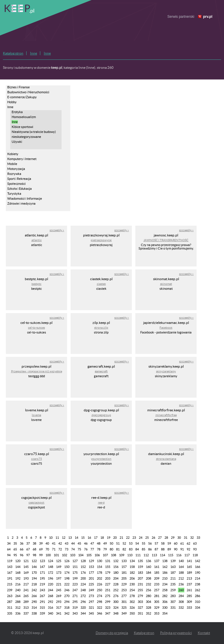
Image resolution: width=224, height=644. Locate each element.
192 (18, 578)
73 (66, 549)
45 (79, 543)
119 (10, 561)
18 (102, 538)
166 (197, 567)
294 (67, 602)
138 (165, 561)
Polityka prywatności (176, 633)
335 (10, 613)
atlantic (37, 240)
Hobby (12, 102)
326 (132, 608)
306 (165, 602)
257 (157, 590)
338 (34, 613)
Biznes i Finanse (19, 87)
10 (51, 538)
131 (108, 561)
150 (67, 567)
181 (124, 573)
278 (132, 596)
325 (124, 608)
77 (92, 549)
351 (140, 613)
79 (105, 549)
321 (91, 608)
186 (165, 573)
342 (67, 613)
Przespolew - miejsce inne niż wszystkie (37, 371)
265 (26, 596)
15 (83, 538)
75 (79, 549)
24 (141, 538)
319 (75, 608)
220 (50, 584)
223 (75, 584)
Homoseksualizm (24, 117)
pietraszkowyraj (101, 240)
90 (176, 549)
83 (131, 549)
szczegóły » (57, 230)
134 (132, 561)
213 (189, 578)
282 (165, 596)
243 (42, 590)
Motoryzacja (16, 169)
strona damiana (166, 459)
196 (50, 578)
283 (173, 596)
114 (162, 555)
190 (197, 573)
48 (99, 543)
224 (83, 584)
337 (26, 613)
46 (86, 543)
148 (50, 567)
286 (197, 596)
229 (124, 584)
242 (34, 590)
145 (26, 567)
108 (113, 555)
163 (173, 567)
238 (197, 584)
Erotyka (17, 112)
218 (34, 584)
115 (171, 555)
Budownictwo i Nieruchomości (28, 92)
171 (42, 573)
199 (75, 578)
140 (181, 561)
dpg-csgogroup (101, 415)
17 (96, 538)
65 (15, 549)
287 (10, 602)
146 (34, 567)
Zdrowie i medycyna (21, 203)
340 (50, 613)
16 (89, 538)
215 (10, 584)
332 (181, 608)
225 (91, 584)
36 (22, 543)
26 (153, 538)
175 (75, 573)
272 (83, 596)
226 (99, 584)
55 (143, 543)
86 (150, 549)
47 (92, 543)
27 (160, 538)
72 (60, 549)
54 (137, 543)
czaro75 (37, 459)
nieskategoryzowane (26, 137)
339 (42, 613)
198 (67, 578)
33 (198, 538)
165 (189, 567)
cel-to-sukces (36, 328)
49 (105, 543)
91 (182, 549)
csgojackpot (36, 502)
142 (197, 561)
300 (116, 602)
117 (187, 555)
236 (181, 584)
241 (26, 590)
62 (188, 543)
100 (48, 555)
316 (50, 608)
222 (67, 584)
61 (182, 543)
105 (89, 555)
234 (165, 584)
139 (173, 561)
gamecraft (101, 371)
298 (99, 602)
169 (26, 573)
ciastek (101, 284)
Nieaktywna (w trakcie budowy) (34, 132)
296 (83, 602)
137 (157, 561)
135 (140, 561)
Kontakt (204, 633)
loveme (36, 415)
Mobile (12, 164)
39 (41, 543)
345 (91, 613)
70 (47, 549)
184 (148, 573)
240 (18, 590)
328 (148, 608)
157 (124, 567)
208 (148, 578)
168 (18, 573)
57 (156, 543)
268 (50, 596)
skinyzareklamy (166, 371)
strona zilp (101, 328)
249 (91, 590)
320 (83, 608)
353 (157, 613)
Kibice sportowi (22, 127)
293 (59, 602)
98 (34, 555)
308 (181, 602)
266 (34, 596)
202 (99, 578)
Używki (17, 142)
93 (195, 549)
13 (70, 538)
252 (116, 590)
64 (9, 549)
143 (10, 567)
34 (9, 543)
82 (124, 549)
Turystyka (14, 194)
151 (75, 567)
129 (91, 561)
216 (18, 584)
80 (111, 549)
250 (99, 590)
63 (195, 543)
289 (26, 602)
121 (26, 561)
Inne (34, 53)
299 (108, 602)
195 (42, 578)
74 (73, 549)
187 (173, 573)
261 (189, 590)
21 (121, 538)
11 (57, 538)
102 (64, 555)
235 (173, 584)
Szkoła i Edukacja (20, 189)
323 (108, 608)
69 (41, 549)
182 (132, 573)
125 (59, 561)
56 (150, 543)
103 (73, 555)
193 (26, 578)
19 (108, 538)
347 (108, 613)
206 (132, 578)
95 (15, 555)
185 (157, 573)
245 (59, 590)
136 (148, 561)
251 (108, 590)
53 (131, 543)
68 (34, 549)
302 (132, 602)
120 (18, 561)
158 (132, 567)
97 (28, 555)
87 (156, 549)
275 (108, 596)
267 (42, 596)
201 (91, 578)
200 (83, 578)
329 (157, 608)
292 (50, 602)
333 (189, 608)
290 (34, 602)
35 (15, 543)
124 (50, 561)
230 (132, 584)
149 (59, 567)
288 (18, 602)
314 (34, 608)
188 (181, 573)
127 (75, 561)
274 (99, 596)
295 (75, 602)
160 (148, 567)
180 (116, 573)
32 (192, 538)
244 (50, 590)
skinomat (166, 284)
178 (99, 573)
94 (9, 555)
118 (195, 555)
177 (91, 573)
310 (197, 602)
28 (166, 538)
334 (197, 608)
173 (59, 573)
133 (124, 561)
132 (116, 561)
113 (154, 555)
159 (140, 567)
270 (67, 596)
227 (108, 584)
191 (10, 578)
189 (189, 573)
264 (18, 596)
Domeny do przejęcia (112, 633)
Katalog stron (13, 53)
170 (34, 573)
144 (18, 567)
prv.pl (208, 17)
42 (60, 543)
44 (73, 543)
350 (132, 613)
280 (148, 596)
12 (64, 538)
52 (124, 543)
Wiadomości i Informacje (25, 199)
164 (181, 567)
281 (157, 596)
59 (169, 543)
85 (143, 549)
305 (157, 602)
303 (140, 602)
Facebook (166, 328)
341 (59, 613)
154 (99, 567)
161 (157, 567)
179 (108, 573)
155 (108, 567)
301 (124, 602)
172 (50, 573)
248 (83, 590)
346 (99, 613)
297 (91, 602)
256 (148, 590)
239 (10, 590)
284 (181, 596)
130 (99, 561)
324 (116, 608)
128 (83, 561)
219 (42, 584)
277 (124, 596)
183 (140, 573)
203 (108, 578)
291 (42, 602)
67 (28, 549)
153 (91, 567)
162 (165, 567)
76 (86, 549)
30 (179, 538)
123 (42, 561)
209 (157, 578)
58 (163, 543)
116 (179, 555)
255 (140, 590)
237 (189, 584)
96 (22, 555)
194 (34, 578)
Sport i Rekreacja (19, 179)
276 (116, 596)
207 (140, 578)
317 (59, 608)
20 (115, 538)
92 (188, 549)
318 (67, 608)
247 (75, 590)
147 (42, 567)
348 (116, 613)
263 (10, 596)
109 (122, 555)
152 (83, 567)
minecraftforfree (166, 415)
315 (42, 608)
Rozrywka (14, 174)
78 (99, 549)
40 (47, 543)
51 (118, 543)
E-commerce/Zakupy (22, 97)
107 (105, 555)
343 (75, 613)
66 (22, 549)
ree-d (101, 502)
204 (116, 578)
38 (34, 543)
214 (197, 578)
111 (138, 555)
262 (197, 590)
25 (147, 538)
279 (140, 596)
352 (148, 613)
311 (10, 608)
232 (148, 584)
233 (157, 584)
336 (18, 613)
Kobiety (13, 154)
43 (66, 543)
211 (173, 578)
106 (97, 555)
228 (116, 584)
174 (67, 573)
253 (124, 590)
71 (54, 549)
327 (140, 608)
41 (54, 543)
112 (146, 555)
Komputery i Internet (22, 159)
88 (163, 549)
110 (130, 555)
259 (173, 590)
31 (185, 538)
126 (67, 561)
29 (173, 538)
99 (41, 555)
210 (165, 578)
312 (18, 608)
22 (128, 538)
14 (76, 538)
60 (176, 543)
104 (81, 555)
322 (99, 608)
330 (165, 608)
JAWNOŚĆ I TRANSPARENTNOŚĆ (166, 240)
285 (189, 596)
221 (59, 584)
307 (173, 602)
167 (10, 573)
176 (83, 573)
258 (165, 590)
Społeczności (16, 184)
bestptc (36, 284)
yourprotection (101, 459)
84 (137, 549)
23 (134, 538)
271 (75, 596)
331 (173, 608)
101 (56, 555)
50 (111, 543)
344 (83, 613)
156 (116, 567)
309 (189, 602)
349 (124, 613)
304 (148, 602)
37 (28, 543)
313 (26, 608)
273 (91, 596)
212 (181, 578)
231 (140, 584)
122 (34, 561)
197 (59, 578)
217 (26, 584)
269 (59, 596)
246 (67, 590)
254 (132, 590)
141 (189, 561)
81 (118, 549)
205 (124, 578)
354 (165, 613)
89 (169, 549)
